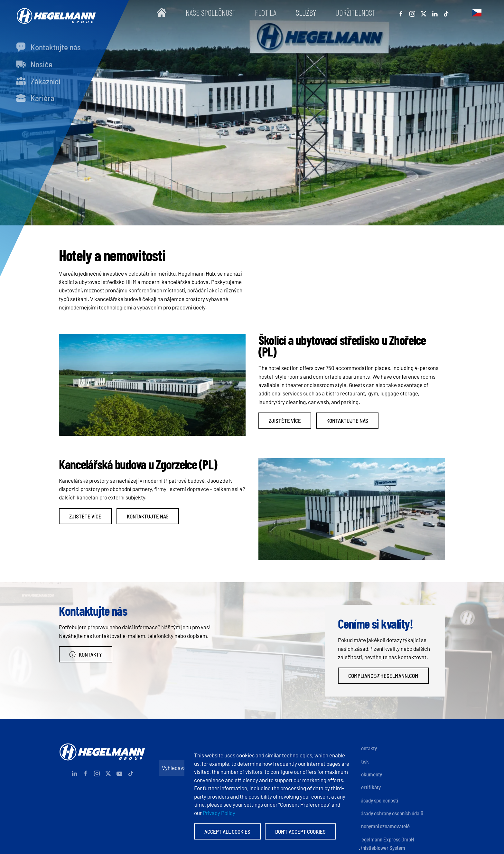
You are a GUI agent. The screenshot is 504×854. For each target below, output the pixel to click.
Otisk (364, 761)
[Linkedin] (435, 13)
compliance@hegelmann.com (383, 676)
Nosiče (34, 64)
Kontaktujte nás (48, 47)
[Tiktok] (446, 13)
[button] (477, 13)
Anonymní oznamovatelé (384, 826)
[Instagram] (412, 13)
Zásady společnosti (378, 800)
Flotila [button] (266, 13)
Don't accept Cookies (300, 831)
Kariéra (35, 98)
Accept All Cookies (227, 831)
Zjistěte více (285, 421)
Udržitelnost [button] (355, 13)
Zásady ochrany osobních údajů (391, 813)
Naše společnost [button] (211, 13)
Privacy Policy (219, 813)
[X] (424, 13)
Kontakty (86, 654)
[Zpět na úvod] (55, 13)
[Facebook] (401, 13)
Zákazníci (38, 81)
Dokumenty (370, 774)
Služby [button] (306, 13)
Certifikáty (369, 787)
